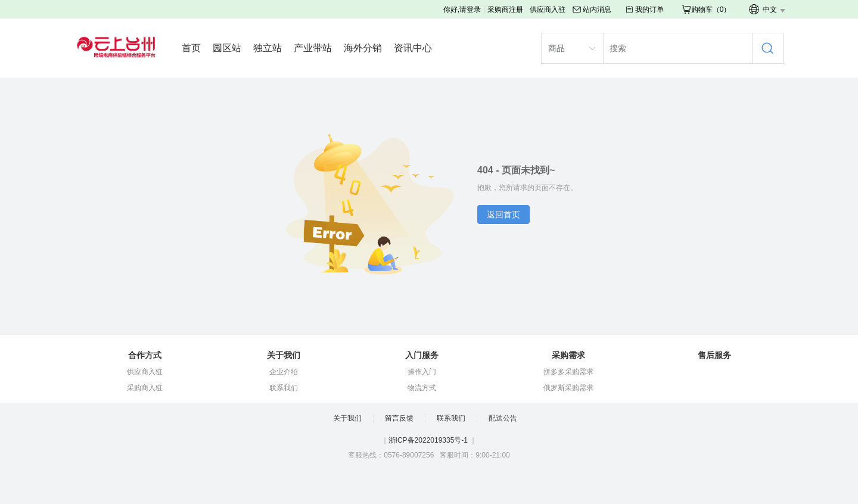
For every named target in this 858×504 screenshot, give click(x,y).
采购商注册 (505, 10)
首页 (191, 48)
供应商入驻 (548, 10)
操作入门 (422, 372)
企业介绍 (284, 372)
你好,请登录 (462, 10)
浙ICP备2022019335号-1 (428, 440)
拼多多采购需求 (568, 372)
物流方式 (422, 388)
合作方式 (145, 355)
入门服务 (422, 355)
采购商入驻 (145, 388)
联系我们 (284, 388)
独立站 (268, 48)
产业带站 (313, 48)
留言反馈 (399, 418)
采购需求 (568, 355)
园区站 (227, 48)
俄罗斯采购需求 (568, 388)
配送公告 (503, 418)
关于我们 (284, 355)
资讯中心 (413, 48)
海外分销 (363, 48)
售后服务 (714, 355)
